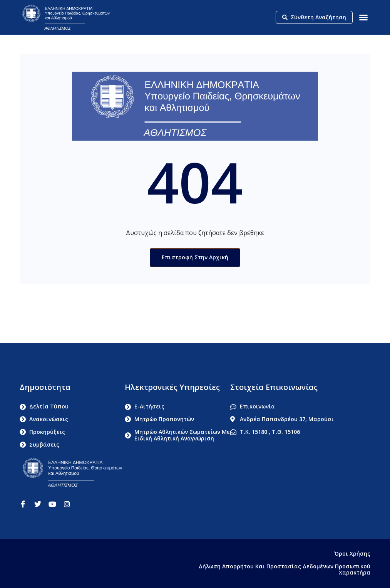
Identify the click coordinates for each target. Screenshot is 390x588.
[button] (363, 17)
